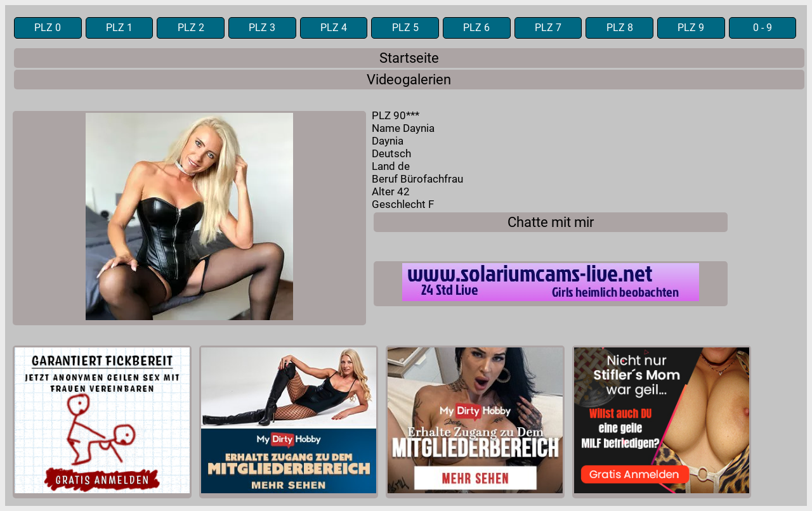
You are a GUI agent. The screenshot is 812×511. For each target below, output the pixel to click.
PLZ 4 (334, 28)
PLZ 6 (476, 28)
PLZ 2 (191, 28)
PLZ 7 (548, 28)
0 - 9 (763, 28)
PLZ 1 (119, 28)
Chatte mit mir (551, 222)
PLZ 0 (48, 28)
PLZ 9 (691, 28)
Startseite (409, 58)
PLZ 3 (262, 28)
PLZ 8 (620, 28)
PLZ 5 (405, 28)
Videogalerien (409, 80)
